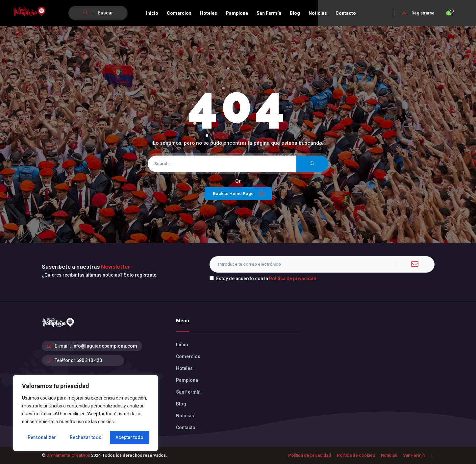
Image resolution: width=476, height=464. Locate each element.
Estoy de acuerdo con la (263, 279)
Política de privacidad (293, 279)
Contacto (346, 13)
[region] (86, 413)
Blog (295, 13)
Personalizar (42, 437)
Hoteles (209, 13)
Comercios (179, 13)
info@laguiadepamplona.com (105, 346)
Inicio (152, 13)
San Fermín (269, 13)
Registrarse (418, 13)
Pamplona (237, 13)
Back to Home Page (239, 194)
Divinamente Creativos (68, 455)
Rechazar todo (86, 437)
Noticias (318, 13)
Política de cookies (356, 455)
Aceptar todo (129, 437)
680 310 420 (89, 360)
